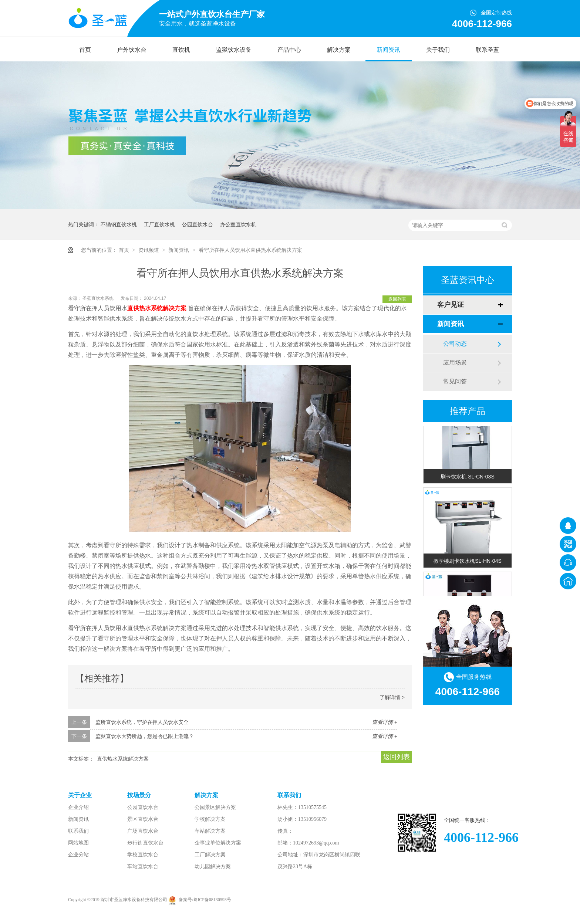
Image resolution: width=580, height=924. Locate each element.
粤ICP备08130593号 (212, 900)
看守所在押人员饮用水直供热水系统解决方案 (250, 250)
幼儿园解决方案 (213, 867)
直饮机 (181, 50)
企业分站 (78, 855)
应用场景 (455, 363)
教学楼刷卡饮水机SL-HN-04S (468, 562)
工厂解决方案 (210, 855)
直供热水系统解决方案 (123, 759)
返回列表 (397, 299)
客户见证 (451, 305)
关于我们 (438, 50)
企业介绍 (78, 807)
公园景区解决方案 (215, 807)
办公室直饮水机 (238, 224)
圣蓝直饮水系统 (99, 298)
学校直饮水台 (143, 855)
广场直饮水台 (143, 831)
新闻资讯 (388, 50)
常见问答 (455, 381)
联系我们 (78, 831)
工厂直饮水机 (159, 224)
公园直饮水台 (198, 224)
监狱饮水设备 (234, 50)
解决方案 (339, 50)
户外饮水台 (132, 50)
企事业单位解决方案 (218, 843)
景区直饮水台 (143, 819)
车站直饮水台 (143, 867)
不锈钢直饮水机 (119, 224)
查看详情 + (385, 722)
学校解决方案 (210, 819)
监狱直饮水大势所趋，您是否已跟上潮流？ (145, 736)
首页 (85, 50)
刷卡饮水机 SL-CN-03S (467, 478)
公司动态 (455, 344)
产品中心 (289, 50)
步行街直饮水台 (145, 843)
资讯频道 (149, 250)
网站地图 (78, 843)
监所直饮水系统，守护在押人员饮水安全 (142, 722)
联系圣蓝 (488, 50)
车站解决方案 (210, 831)
